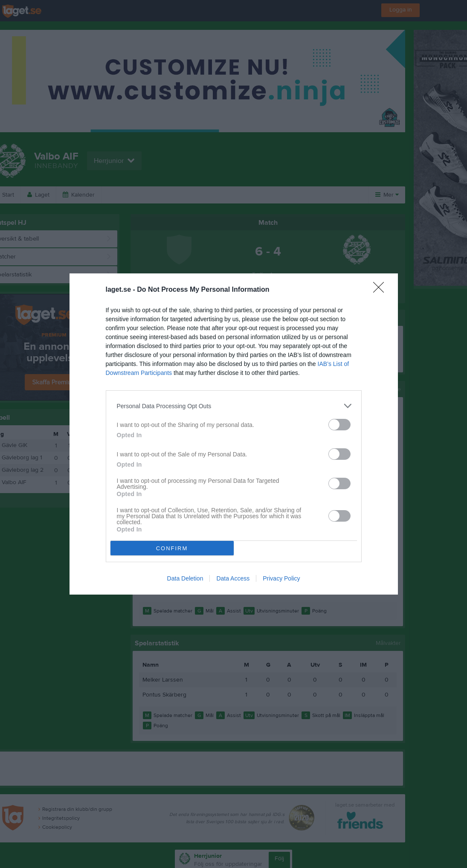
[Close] (381, 290)
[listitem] (234, 406)
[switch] (339, 425)
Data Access (233, 578)
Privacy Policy (281, 578)
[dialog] (234, 434)
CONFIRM (172, 548)
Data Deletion (185, 578)
